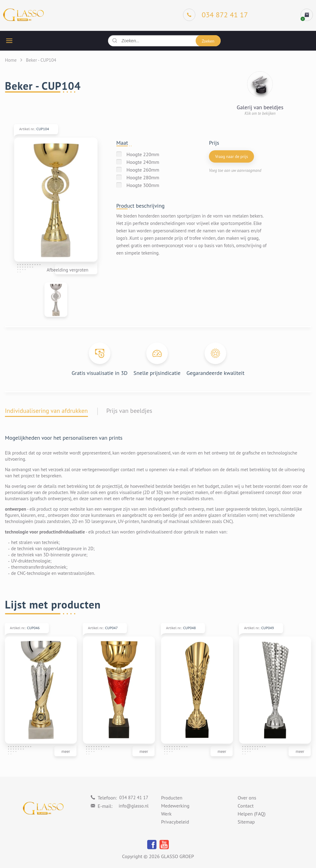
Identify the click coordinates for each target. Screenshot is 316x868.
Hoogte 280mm (143, 177)
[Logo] (23, 15)
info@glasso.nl (133, 806)
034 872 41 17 (134, 797)
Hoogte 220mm (143, 154)
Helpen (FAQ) (252, 814)
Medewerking (175, 806)
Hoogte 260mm (143, 170)
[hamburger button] (9, 41)
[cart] (307, 15)
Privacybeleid (175, 822)
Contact (246, 806)
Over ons (247, 798)
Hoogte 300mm (143, 185)
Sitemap (246, 822)
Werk (166, 814)
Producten (172, 798)
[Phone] (215, 15)
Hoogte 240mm (143, 162)
